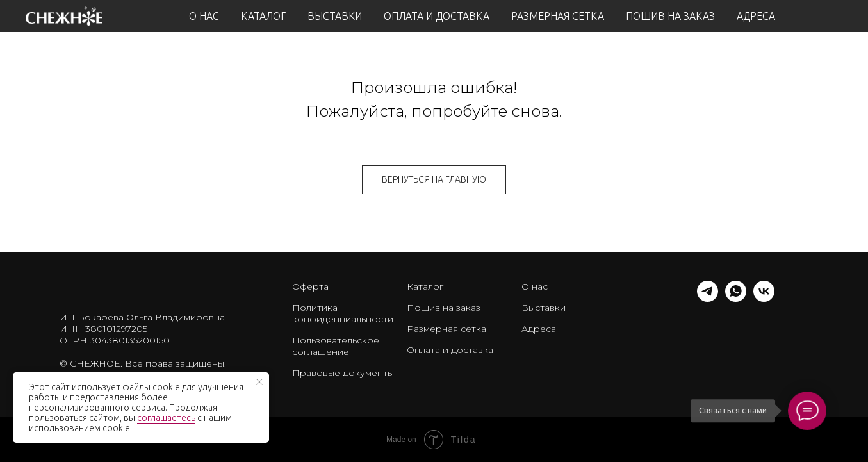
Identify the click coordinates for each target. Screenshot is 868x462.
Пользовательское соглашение (336, 346)
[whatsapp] (736, 298)
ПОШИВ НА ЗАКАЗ (670, 16)
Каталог (425, 286)
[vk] (764, 298)
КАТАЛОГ (263, 16)
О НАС (204, 16)
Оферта (310, 286)
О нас (535, 286)
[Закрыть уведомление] (259, 382)
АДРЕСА (756, 16)
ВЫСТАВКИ (335, 16)
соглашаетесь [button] (166, 418)
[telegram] (708, 298)
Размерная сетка (446, 329)
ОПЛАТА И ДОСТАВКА (437, 16)
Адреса (539, 329)
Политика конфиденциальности (343, 313)
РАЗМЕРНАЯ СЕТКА (558, 16)
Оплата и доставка (450, 350)
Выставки (544, 308)
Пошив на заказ (444, 308)
